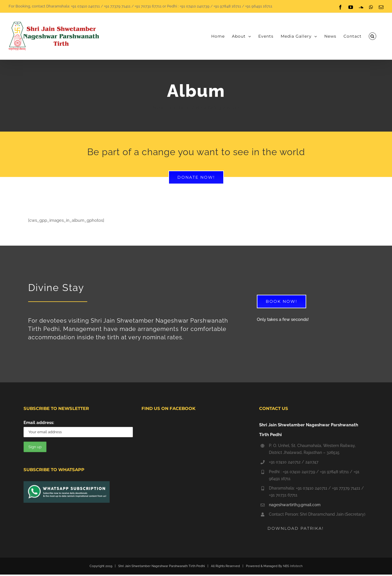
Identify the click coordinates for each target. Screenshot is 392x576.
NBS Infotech (293, 566)
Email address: (39, 423)
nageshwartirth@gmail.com (295, 505)
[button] (372, 36)
